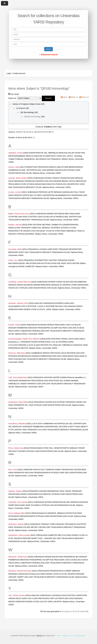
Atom (64, 97)
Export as (12, 98)
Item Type (57, 127)
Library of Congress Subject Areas (27, 104)
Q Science (21, 108)
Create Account (19, 73)
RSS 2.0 (84, 97)
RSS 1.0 (73, 97)
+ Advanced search (48, 55)
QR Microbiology (27, 112)
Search (48, 49)
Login (9, 73)
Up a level (14, 94)
